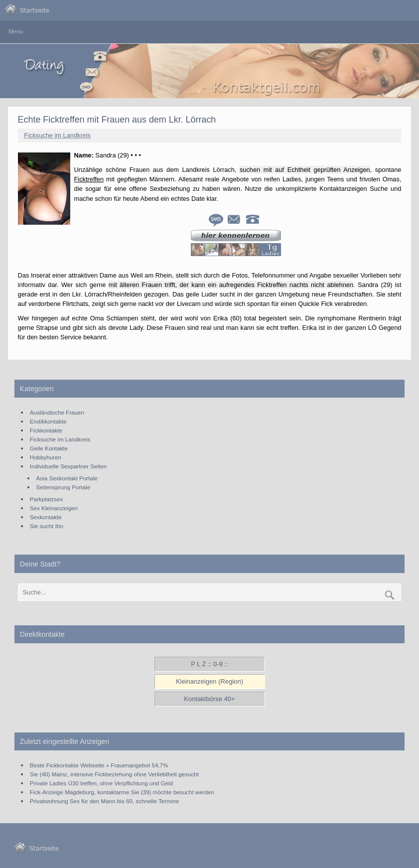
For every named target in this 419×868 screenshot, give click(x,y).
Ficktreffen (89, 179)
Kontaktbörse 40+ (209, 699)
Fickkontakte (46, 430)
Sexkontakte (46, 517)
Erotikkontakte (48, 421)
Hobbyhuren (46, 457)
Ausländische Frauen (57, 412)
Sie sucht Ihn (47, 526)
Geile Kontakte (49, 448)
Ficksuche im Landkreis (57, 135)
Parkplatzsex (47, 499)
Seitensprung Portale (64, 487)
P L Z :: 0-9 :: (209, 664)
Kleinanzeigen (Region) (209, 681)
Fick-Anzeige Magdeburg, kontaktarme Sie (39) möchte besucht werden (122, 792)
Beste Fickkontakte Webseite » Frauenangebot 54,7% (99, 765)
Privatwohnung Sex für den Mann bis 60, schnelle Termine (105, 801)
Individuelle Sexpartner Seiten (68, 466)
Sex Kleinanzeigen (54, 508)
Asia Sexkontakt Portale (67, 478)
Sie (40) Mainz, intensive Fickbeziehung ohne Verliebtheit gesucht (114, 774)
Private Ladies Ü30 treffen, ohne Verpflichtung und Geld (101, 783)
